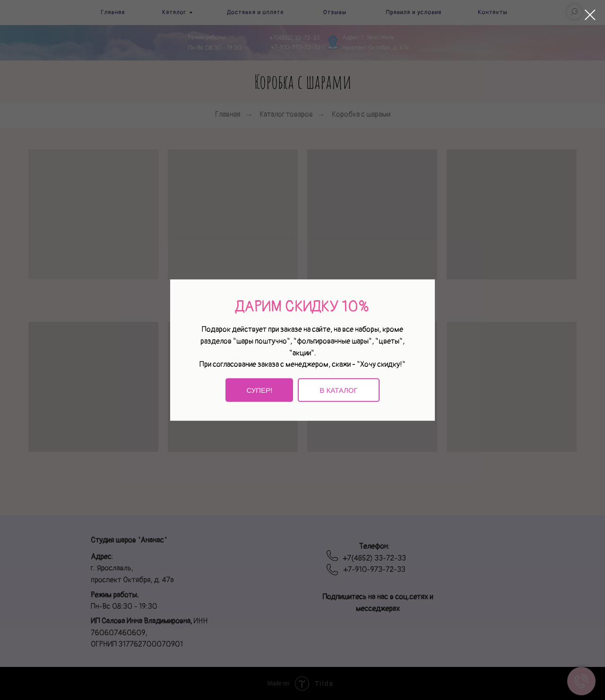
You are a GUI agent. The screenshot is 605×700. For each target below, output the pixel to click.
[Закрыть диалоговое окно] (590, 15)
